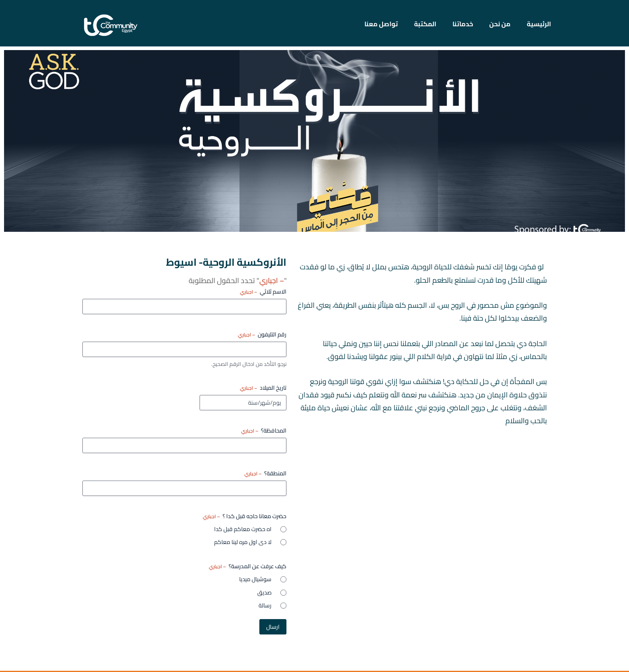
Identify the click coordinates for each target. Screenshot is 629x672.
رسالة (265, 607)
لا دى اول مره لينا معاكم (243, 544)
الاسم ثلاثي (263, 293)
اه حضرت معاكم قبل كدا (243, 531)
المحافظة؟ (264, 432)
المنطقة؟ (265, 475)
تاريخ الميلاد (263, 389)
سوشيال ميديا (255, 581)
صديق (264, 594)
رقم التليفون (262, 336)
